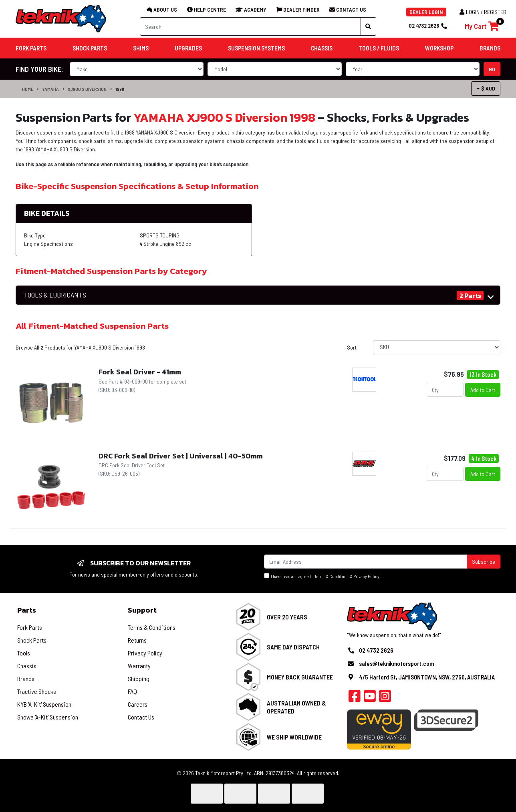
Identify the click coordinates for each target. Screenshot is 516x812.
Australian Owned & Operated (296, 707)
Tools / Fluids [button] (379, 48)
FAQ (132, 691)
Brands (26, 678)
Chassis (27, 666)
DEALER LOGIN (426, 12)
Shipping (139, 678)
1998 (120, 89)
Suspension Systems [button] (256, 48)
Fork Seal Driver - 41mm (140, 372)
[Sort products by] (437, 347)
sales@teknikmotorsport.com (396, 663)
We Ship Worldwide (294, 737)
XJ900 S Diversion (87, 89)
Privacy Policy (366, 576)
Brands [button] (490, 48)
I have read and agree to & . (322, 576)
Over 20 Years (287, 617)
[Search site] (368, 26)
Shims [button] (141, 48)
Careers (138, 704)
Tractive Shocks (37, 691)
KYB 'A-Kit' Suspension (44, 704)
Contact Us (141, 717)
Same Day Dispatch (293, 647)
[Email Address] (366, 562)
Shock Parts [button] (90, 48)
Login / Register (483, 12)
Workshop (439, 48)
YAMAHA (50, 89)
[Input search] (250, 26)
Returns (137, 640)
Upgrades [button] (188, 48)
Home (28, 89)
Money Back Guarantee (300, 677)
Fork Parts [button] (31, 48)
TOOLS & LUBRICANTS (55, 295)
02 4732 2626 (427, 25)
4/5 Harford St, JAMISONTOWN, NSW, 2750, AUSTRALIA (427, 677)
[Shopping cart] (482, 26)
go (492, 69)
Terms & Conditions (332, 576)
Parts (27, 610)
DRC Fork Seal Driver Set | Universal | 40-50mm (181, 456)
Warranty (139, 666)
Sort (352, 347)
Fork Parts (30, 627)
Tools (24, 653)
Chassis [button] (322, 48)
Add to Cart (483, 390)
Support (142, 610)
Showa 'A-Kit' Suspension (48, 717)
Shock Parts (32, 640)
